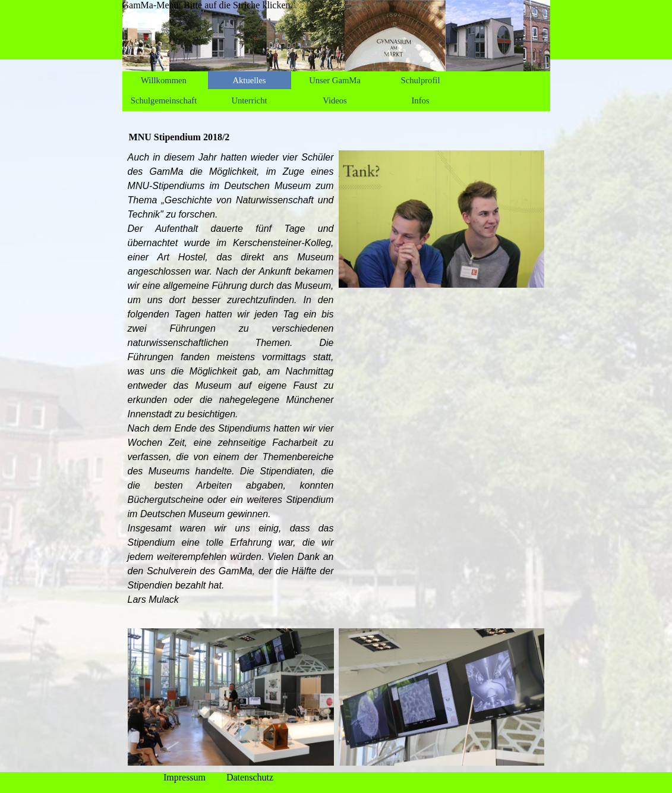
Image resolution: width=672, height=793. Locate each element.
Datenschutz (250, 777)
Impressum (184, 777)
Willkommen (164, 80)
